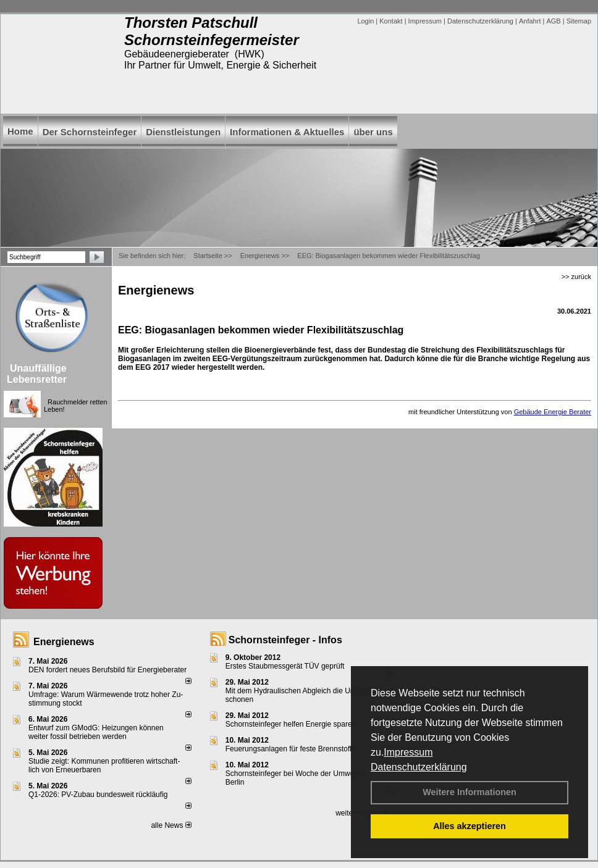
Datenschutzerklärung (419, 767)
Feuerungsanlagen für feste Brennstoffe (291, 749)
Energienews (64, 642)
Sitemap (579, 21)
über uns (373, 132)
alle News (171, 825)
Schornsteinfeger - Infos (285, 640)
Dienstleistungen (183, 132)
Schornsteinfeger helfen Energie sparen (291, 724)
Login (365, 21)
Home (20, 131)
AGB (553, 21)
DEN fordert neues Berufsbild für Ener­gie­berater (107, 670)
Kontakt (391, 21)
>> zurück (576, 277)
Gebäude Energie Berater (553, 412)
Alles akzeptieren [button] (470, 826)
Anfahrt (530, 21)
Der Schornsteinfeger (90, 132)
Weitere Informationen (470, 792)
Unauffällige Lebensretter (37, 374)
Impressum (408, 752)
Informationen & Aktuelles (287, 132)
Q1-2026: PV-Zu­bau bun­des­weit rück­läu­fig (98, 795)
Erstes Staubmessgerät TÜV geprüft (285, 666)
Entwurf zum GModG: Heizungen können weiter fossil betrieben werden (96, 732)
